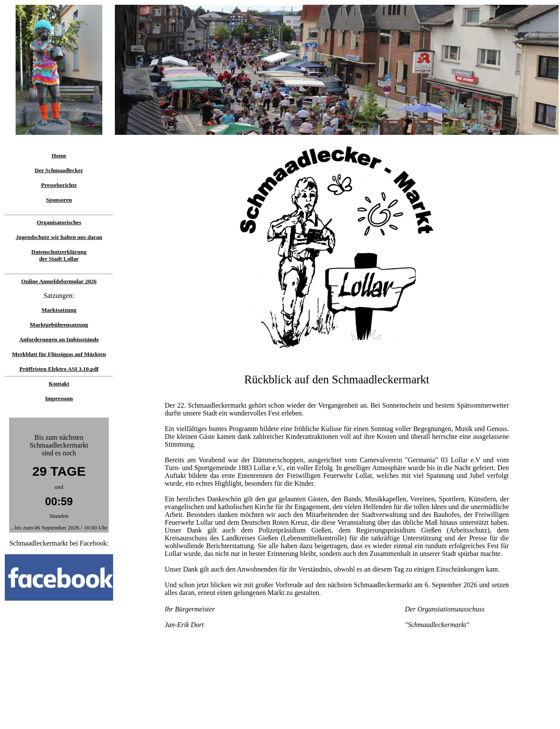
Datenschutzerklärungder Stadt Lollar (59, 255)
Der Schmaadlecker (59, 170)
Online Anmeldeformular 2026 (59, 281)
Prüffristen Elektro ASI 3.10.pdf (59, 369)
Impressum (59, 398)
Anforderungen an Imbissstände (59, 339)
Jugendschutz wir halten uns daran (59, 237)
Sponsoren (59, 200)
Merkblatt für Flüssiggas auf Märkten (59, 354)
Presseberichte (59, 185)
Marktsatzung (59, 310)
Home (59, 155)
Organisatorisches (59, 222)
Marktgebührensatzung (59, 325)
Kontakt (59, 384)
